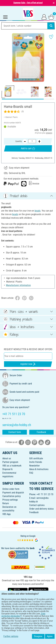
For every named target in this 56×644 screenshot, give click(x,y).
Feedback (41, 432)
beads (38, 211)
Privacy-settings (10, 500)
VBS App (6, 514)
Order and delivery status (41, 509)
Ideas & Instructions (39, 469)
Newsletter (34, 466)
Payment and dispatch (13, 493)
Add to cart (28, 148)
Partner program (10, 462)
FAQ (31, 473)
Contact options (37, 505)
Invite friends (36, 462)
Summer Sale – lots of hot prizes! (28, 3)
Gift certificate (36, 458)
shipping (49, 133)
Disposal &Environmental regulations (9, 473)
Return (6, 503)
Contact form (15, 432)
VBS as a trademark (12, 466)
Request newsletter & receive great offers (28, 349)
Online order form (11, 489)
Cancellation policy (12, 496)
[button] (4, 58)
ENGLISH (28, 600)
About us (7, 458)
